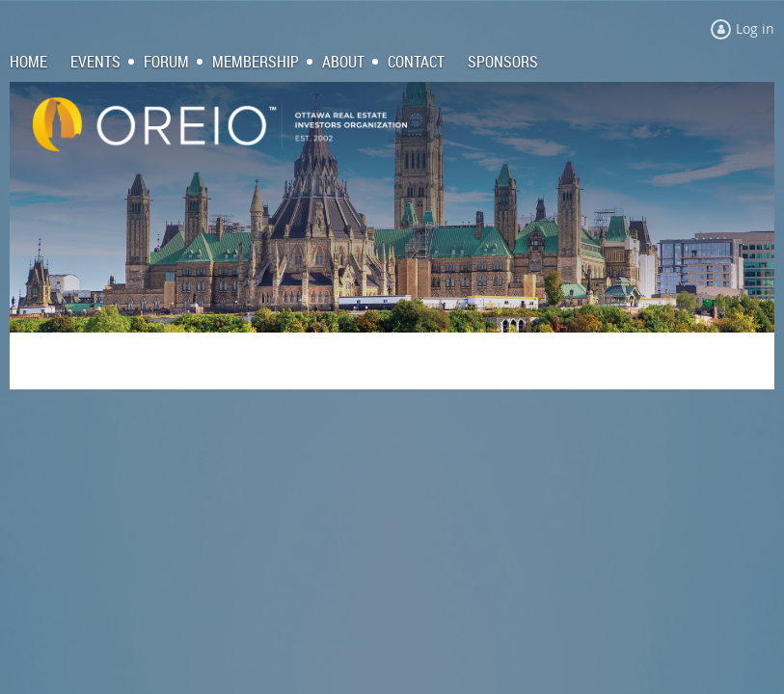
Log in (755, 28)
